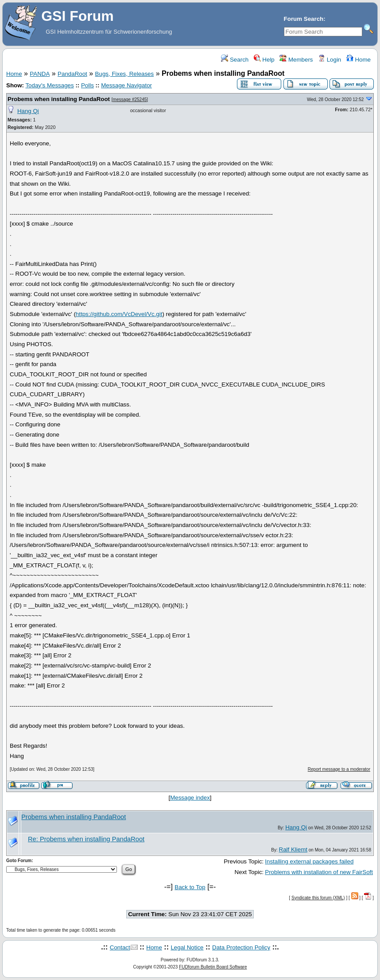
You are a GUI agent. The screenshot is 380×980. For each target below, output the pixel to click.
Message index (190, 798)
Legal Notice (187, 947)
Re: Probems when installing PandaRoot (86, 839)
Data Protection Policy (241, 947)
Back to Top (190, 887)
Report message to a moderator (339, 769)
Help (264, 60)
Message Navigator (126, 85)
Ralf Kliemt (293, 849)
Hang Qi (28, 111)
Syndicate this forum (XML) (318, 898)
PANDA (40, 74)
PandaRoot (72, 74)
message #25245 (130, 100)
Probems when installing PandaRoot (59, 99)
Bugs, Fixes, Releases (125, 74)
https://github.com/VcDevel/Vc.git (119, 314)
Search (235, 60)
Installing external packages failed (309, 861)
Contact (120, 947)
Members (296, 60)
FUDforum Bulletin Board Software (213, 967)
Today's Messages (49, 85)
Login (330, 60)
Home (359, 60)
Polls (87, 85)
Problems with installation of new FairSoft (319, 872)
